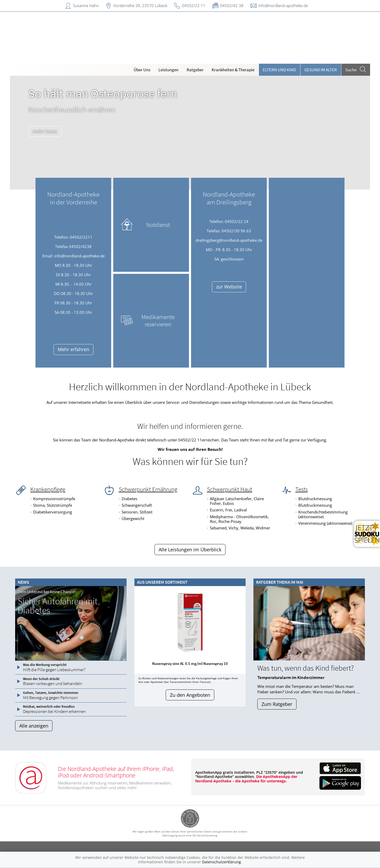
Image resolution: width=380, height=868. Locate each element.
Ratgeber (195, 70)
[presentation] (140, 631)
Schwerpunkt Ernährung (148, 489)
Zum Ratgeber (277, 704)
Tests (302, 489)
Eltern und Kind (279, 70)
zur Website (229, 287)
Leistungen (168, 70)
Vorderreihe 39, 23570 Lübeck (140, 5)
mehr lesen (45, 131)
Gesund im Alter (321, 70)
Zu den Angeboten (190, 695)
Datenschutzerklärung (221, 862)
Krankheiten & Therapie (233, 70)
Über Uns (142, 70)
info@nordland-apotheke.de (283, 5)
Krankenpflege (48, 489)
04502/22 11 (194, 5)
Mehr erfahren (73, 349)
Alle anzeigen (34, 726)
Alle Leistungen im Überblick (190, 550)
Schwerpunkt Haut (230, 489)
